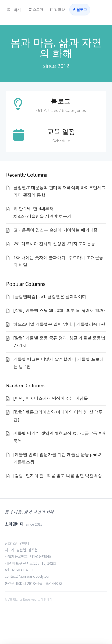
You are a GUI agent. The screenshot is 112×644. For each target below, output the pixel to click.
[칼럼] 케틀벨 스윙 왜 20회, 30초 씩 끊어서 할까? (59, 310)
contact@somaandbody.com (28, 576)
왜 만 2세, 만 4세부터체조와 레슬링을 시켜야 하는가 (42, 212)
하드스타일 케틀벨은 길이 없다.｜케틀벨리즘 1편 (59, 324)
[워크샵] (57, 10)
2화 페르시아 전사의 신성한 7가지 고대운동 (54, 244)
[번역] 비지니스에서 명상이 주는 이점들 (51, 398)
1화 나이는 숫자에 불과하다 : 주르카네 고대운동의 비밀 (58, 261)
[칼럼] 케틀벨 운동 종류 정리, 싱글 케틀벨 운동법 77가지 (59, 341)
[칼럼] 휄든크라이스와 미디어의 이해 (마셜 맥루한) (58, 416)
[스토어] (36, 10)
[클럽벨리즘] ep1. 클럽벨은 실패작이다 (50, 296)
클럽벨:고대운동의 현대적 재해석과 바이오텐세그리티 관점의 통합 (60, 191)
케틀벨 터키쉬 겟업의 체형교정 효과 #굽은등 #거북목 (59, 437)
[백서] (14, 10)
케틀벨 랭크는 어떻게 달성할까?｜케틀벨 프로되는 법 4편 (59, 363)
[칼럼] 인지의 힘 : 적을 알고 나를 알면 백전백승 (58, 476)
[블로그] (80, 10)
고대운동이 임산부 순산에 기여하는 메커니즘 (56, 230)
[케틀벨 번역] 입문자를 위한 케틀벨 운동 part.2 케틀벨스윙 (57, 458)
